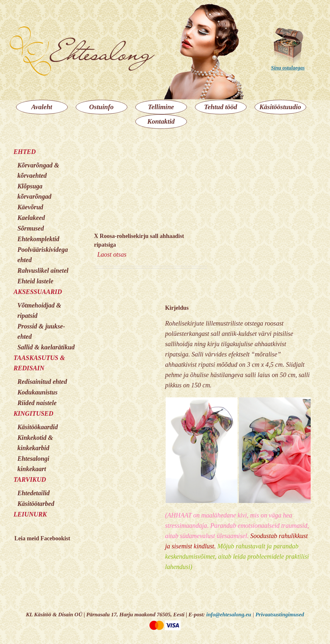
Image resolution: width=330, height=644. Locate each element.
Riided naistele (37, 403)
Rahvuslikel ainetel (43, 270)
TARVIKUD (30, 479)
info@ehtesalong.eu (229, 615)
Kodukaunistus (38, 392)
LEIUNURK (30, 514)
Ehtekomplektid (38, 239)
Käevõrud (30, 207)
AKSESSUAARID (38, 292)
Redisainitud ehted (42, 382)
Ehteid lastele (35, 281)
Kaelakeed (31, 218)
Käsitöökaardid (38, 427)
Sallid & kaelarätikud (46, 347)
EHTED (25, 152)
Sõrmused (31, 228)
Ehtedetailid (34, 493)
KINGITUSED (33, 413)
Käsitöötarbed (36, 504)
